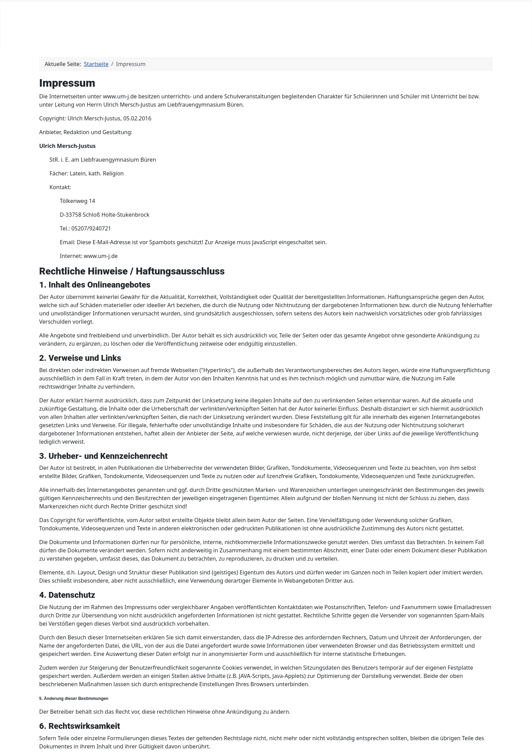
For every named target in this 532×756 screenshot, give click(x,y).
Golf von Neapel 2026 (189, 39)
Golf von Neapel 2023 (262, 39)
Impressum (367, 39)
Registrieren (322, 39)
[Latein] (99, 39)
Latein (86, 39)
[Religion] (142, 39)
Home (57, 39)
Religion (127, 39)
